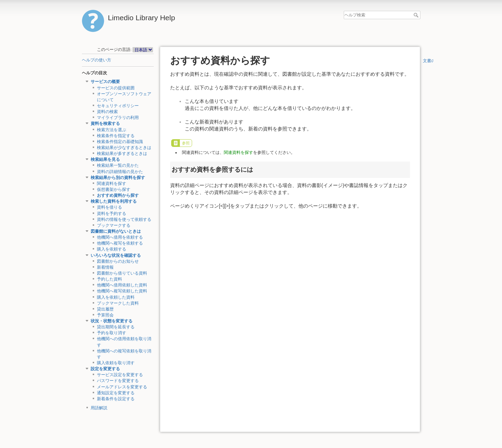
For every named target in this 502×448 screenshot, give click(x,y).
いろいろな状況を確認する (116, 255)
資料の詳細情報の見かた (120, 172)
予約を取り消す (112, 333)
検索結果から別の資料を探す (118, 178)
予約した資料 (109, 279)
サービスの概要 (105, 82)
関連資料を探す (112, 184)
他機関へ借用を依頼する (120, 237)
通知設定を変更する (116, 393)
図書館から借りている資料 (122, 273)
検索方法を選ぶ (112, 130)
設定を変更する (105, 369)
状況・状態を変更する (112, 321)
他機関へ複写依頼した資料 (122, 291)
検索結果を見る (105, 159)
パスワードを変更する (118, 381)
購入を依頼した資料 (116, 297)
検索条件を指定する (116, 136)
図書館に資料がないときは (116, 231)
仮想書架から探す (114, 189)
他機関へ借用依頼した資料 (122, 285)
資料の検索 (107, 112)
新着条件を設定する (116, 399)
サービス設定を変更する (120, 375)
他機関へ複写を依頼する (120, 243)
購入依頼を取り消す (116, 363)
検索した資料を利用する (114, 201)
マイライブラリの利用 (118, 118)
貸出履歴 (105, 309)
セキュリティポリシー (118, 106)
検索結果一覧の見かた (118, 165)
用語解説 (99, 408)
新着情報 (105, 267)
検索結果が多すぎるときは (122, 154)
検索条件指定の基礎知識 (120, 142)
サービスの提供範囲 (116, 88)
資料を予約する (112, 214)
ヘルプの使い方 (97, 60)
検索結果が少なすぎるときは (124, 148)
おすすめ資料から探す (118, 195)
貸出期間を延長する (116, 327)
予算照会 (105, 315)
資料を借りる (109, 207)
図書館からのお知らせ (118, 261)
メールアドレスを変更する (122, 387)
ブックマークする (114, 225)
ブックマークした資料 (118, 303)
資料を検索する (105, 124)
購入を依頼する (112, 249)
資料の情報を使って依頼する (124, 219)
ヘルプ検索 (417, 15)
